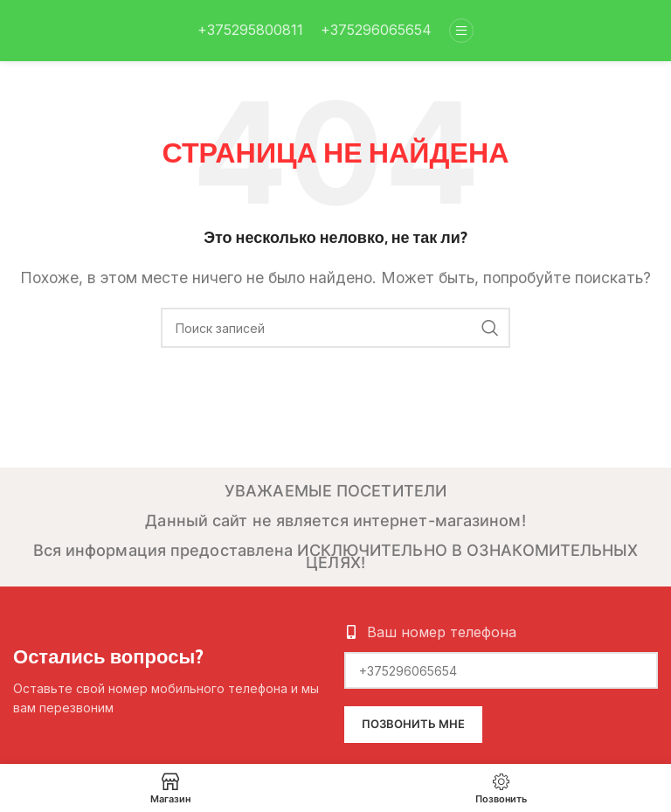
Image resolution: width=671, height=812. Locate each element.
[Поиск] (335, 328)
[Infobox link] (250, 31)
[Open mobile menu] (461, 31)
